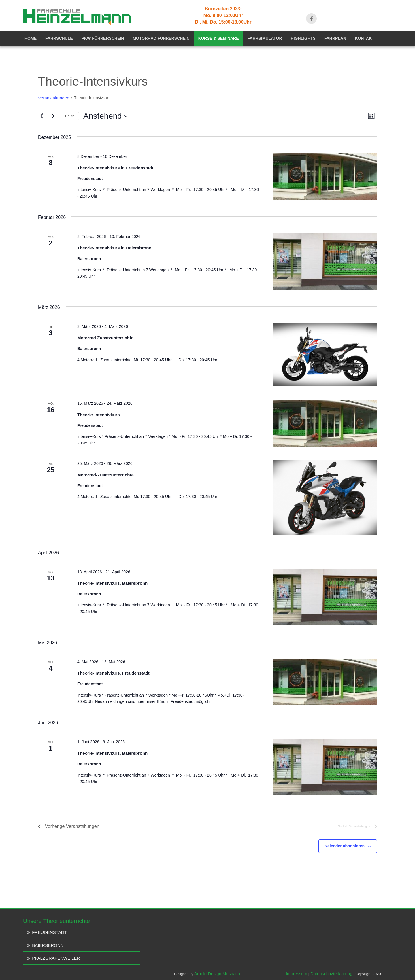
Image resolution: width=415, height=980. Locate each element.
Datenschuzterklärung (331, 974)
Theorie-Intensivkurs (99, 415)
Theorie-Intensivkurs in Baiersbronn (114, 248)
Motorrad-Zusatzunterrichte (105, 475)
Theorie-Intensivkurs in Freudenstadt (115, 168)
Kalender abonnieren (345, 846)
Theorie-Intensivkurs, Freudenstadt (113, 673)
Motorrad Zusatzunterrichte (105, 338)
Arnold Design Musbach (217, 974)
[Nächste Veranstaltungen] (53, 116)
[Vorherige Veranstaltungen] (41, 116)
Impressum (297, 974)
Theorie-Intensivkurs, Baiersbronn (112, 583)
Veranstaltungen (54, 98)
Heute (70, 116)
